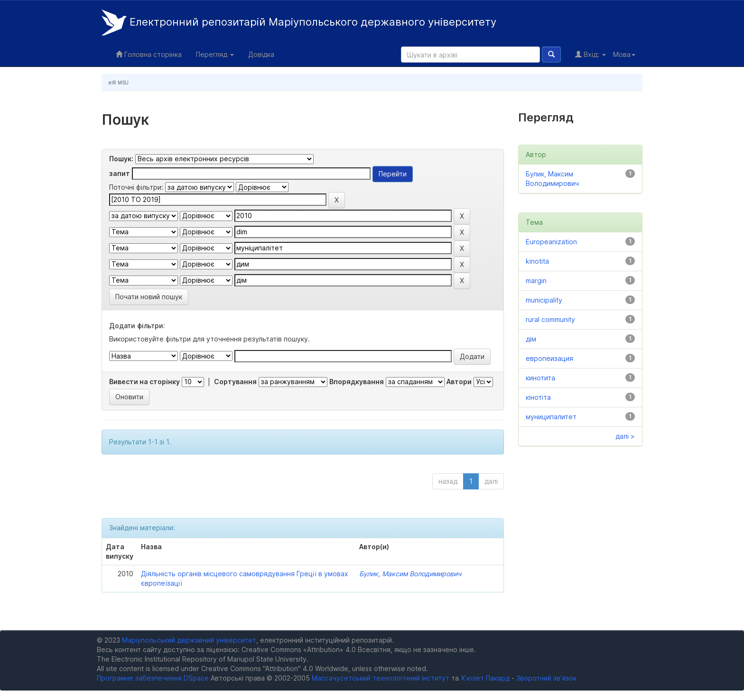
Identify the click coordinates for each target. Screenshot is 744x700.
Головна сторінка (149, 54)
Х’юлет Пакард (485, 678)
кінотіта (538, 397)
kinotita (537, 261)
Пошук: (121, 159)
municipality (544, 300)
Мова (624, 54)
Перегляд (215, 54)
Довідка (261, 54)
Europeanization (551, 242)
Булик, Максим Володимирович (410, 574)
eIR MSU (119, 83)
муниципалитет (551, 417)
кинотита (540, 378)
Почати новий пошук (149, 297)
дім (531, 339)
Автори (459, 382)
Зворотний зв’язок (546, 678)
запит (120, 173)
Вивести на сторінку (144, 382)
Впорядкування (357, 382)
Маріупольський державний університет (189, 640)
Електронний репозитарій (299, 23)
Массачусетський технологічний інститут (381, 678)
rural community (550, 319)
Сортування (235, 382)
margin (536, 281)
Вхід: (591, 54)
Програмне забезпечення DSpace (153, 678)
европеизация (549, 358)
